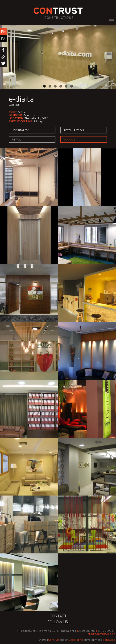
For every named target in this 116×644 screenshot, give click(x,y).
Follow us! (58, 622)
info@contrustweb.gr (101, 634)
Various (14, 105)
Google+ (3, 57)
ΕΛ (3, 39)
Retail (16, 139)
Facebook (3, 50)
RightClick (108, 640)
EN (3, 32)
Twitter (3, 64)
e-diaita (21, 99)
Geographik (76, 640)
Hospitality (20, 130)
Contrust (54, 640)
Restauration (74, 130)
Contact (58, 616)
